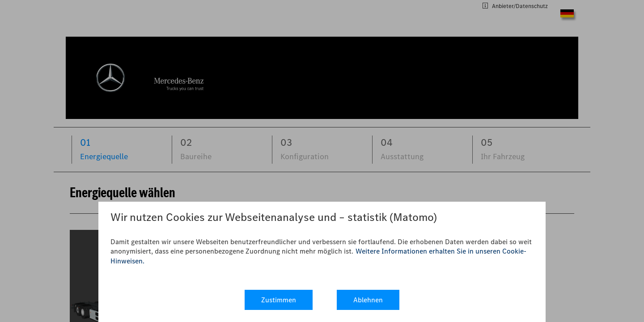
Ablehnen (368, 300)
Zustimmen (279, 300)
